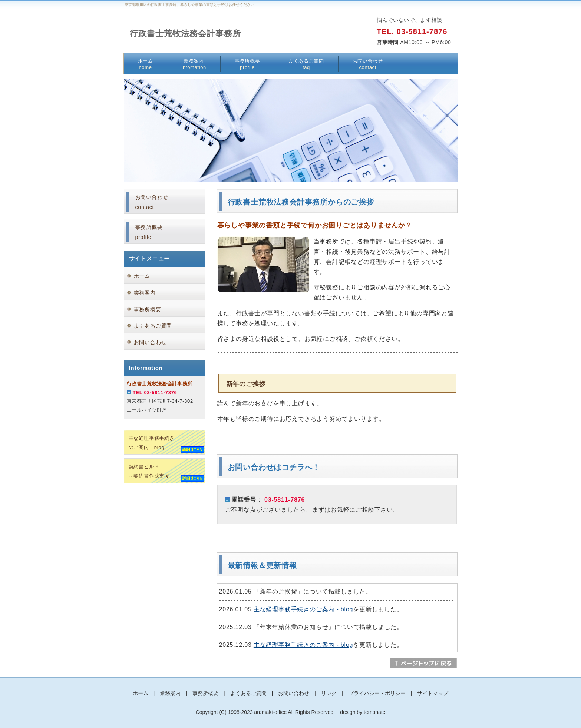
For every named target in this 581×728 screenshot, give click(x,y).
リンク (329, 693)
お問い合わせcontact (152, 202)
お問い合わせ (368, 64)
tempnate (374, 712)
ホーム (146, 64)
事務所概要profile (149, 232)
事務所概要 (247, 64)
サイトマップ (433, 693)
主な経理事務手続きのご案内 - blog (303, 609)
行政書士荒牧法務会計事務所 (185, 34)
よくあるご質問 (306, 64)
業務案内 (194, 64)
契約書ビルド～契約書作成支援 (149, 471)
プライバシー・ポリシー (377, 693)
